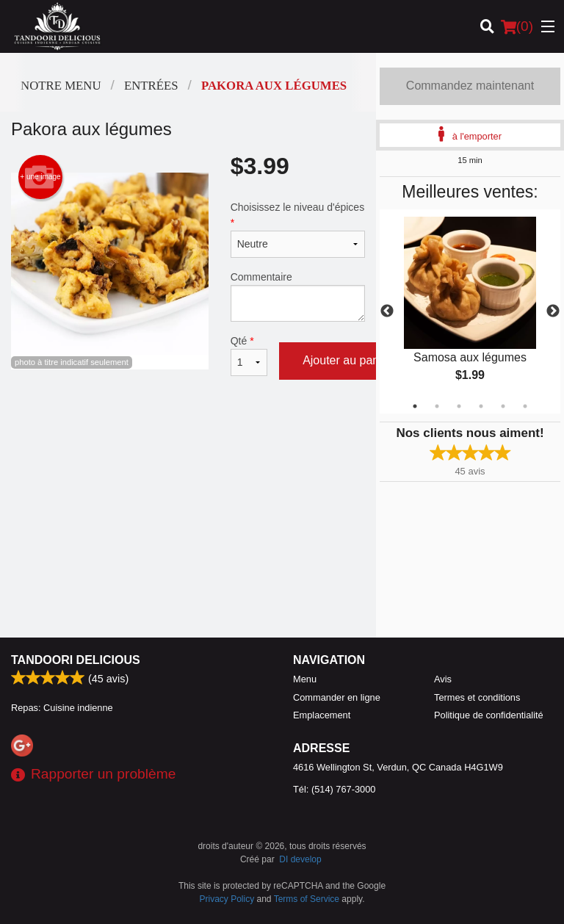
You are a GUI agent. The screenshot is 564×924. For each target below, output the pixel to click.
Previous (387, 311)
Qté (249, 355)
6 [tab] (525, 406)
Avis (443, 679)
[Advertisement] (188, 443)
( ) (517, 26)
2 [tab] (437, 406)
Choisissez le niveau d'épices (298, 230)
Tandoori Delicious (76, 660)
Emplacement (322, 715)
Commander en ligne (337, 697)
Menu (305, 679)
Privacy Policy (227, 899)
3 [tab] (459, 406)
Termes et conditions (477, 697)
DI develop (300, 859)
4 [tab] (481, 406)
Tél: (334, 789)
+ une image (40, 177)
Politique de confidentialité (489, 715)
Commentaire (298, 296)
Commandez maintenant (470, 86)
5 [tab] (503, 406)
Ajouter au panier (347, 360)
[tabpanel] (470, 311)
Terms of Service (307, 899)
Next (553, 311)
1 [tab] (415, 406)
